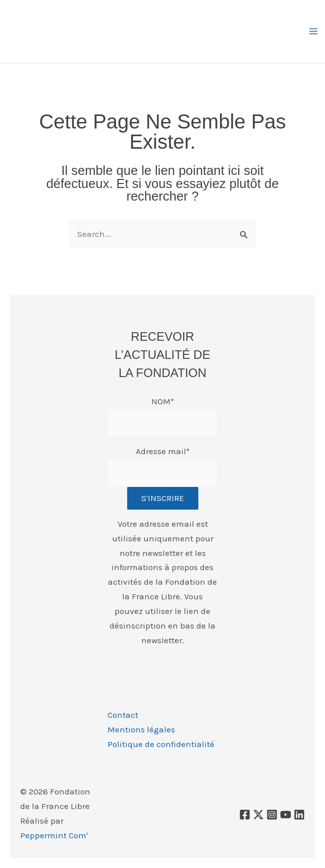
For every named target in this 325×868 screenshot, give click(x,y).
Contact (123, 715)
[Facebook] (245, 815)
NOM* (163, 401)
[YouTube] (286, 815)
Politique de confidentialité (161, 744)
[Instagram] (272, 815)
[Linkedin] (299, 815)
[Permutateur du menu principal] (314, 31)
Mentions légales (141, 729)
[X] (258, 815)
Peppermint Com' (54, 835)
